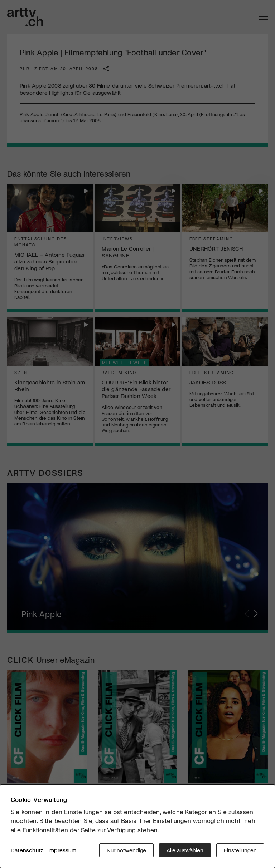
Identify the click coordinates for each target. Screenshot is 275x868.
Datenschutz (27, 850)
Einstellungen (240, 850)
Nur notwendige (126, 850)
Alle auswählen (185, 850)
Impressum (62, 850)
